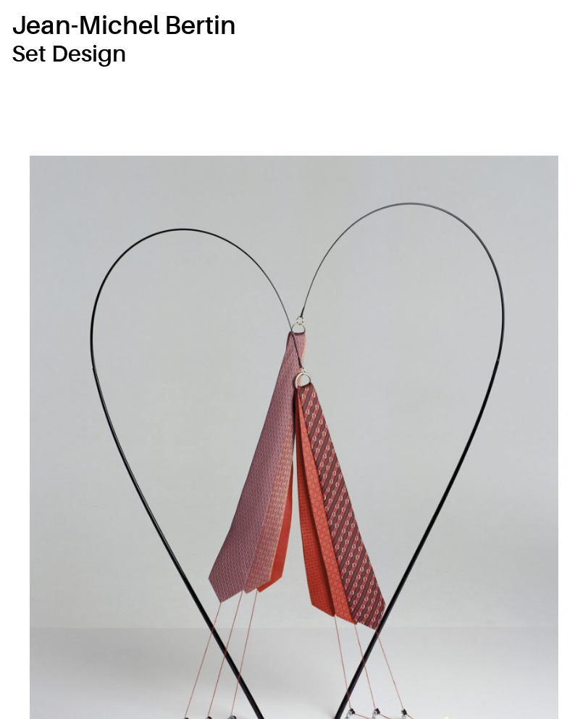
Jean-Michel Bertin (124, 26)
